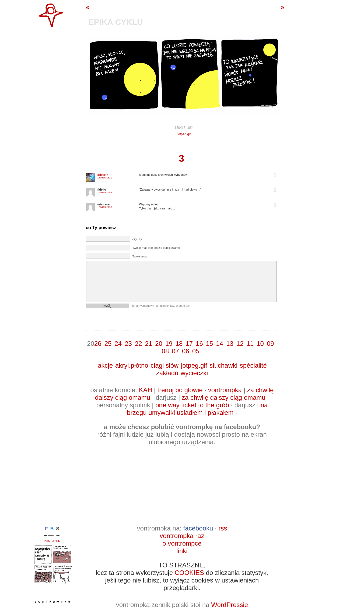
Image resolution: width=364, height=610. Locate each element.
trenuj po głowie (180, 390)
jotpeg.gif (184, 134)
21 (149, 344)
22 (139, 344)
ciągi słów (164, 365)
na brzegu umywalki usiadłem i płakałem (197, 409)
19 (169, 344)
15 (210, 344)
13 (230, 344)
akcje (105, 365)
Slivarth (103, 175)
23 (128, 344)
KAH (146, 390)
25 (108, 344)
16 (199, 344)
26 (98, 344)
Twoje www (140, 256)
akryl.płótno (132, 365)
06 (186, 351)
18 (179, 344)
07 (175, 351)
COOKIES (189, 573)
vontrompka (225, 390)
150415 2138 (105, 207)
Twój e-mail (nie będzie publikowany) (156, 248)
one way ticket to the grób (192, 405)
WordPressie (230, 605)
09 (270, 344)
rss (223, 528)
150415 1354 (105, 192)
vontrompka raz (182, 536)
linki (182, 551)
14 (220, 344)
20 (159, 344)
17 (189, 344)
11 (250, 344)
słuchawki (223, 365)
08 (165, 351)
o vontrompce (182, 543)
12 (240, 344)
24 (118, 344)
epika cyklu (116, 22)
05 (196, 351)
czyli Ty (137, 239)
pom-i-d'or (52, 541)
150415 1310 (105, 178)
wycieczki (194, 373)
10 (260, 344)
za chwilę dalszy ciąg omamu (224, 397)
